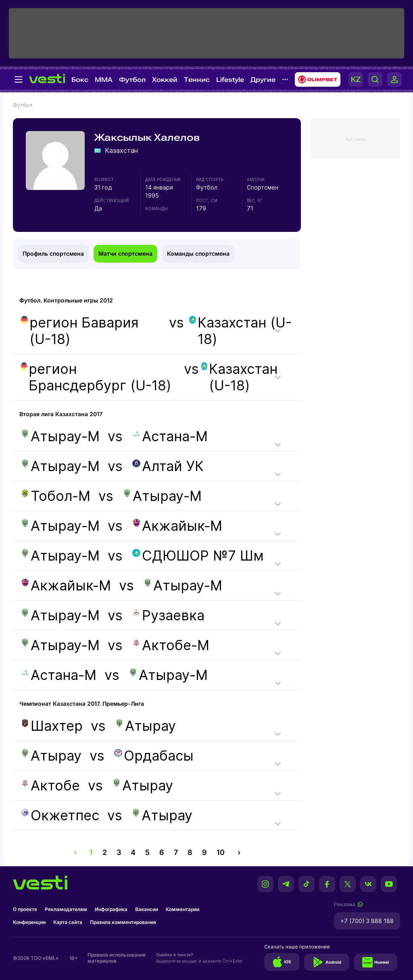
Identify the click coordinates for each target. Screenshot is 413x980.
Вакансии (147, 909)
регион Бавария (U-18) (80, 331)
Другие (263, 80)
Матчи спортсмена (125, 253)
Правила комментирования (123, 922)
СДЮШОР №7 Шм (198, 556)
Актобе (50, 785)
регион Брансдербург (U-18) (96, 377)
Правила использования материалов (117, 958)
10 (221, 852)
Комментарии (183, 909)
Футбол (132, 80)
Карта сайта (68, 922)
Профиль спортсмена (53, 253)
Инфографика (111, 909)
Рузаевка (168, 615)
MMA (104, 80)
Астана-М (170, 436)
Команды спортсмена (198, 253)
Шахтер (52, 726)
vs (157, 331)
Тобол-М (56, 496)
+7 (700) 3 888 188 (367, 921)
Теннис (197, 80)
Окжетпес (60, 815)
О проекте (25, 909)
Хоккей (165, 80)
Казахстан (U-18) (240, 331)
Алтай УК (168, 466)
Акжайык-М (177, 526)
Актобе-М (171, 645)
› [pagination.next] (239, 852)
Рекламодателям (66, 909)
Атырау (146, 726)
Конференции (29, 922)
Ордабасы (154, 756)
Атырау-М (60, 436)
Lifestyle (230, 80)
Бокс (80, 80)
